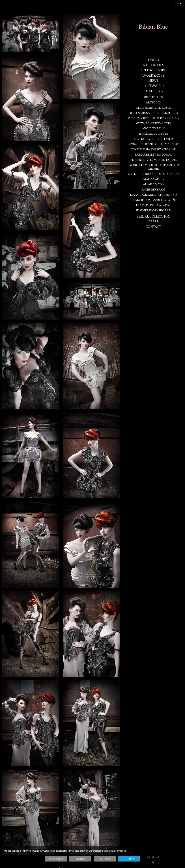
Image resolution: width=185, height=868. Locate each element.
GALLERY (153, 91)
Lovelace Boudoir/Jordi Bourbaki (153, 174)
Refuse (105, 859)
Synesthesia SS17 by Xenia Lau (153, 149)
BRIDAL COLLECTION (153, 217)
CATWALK (153, 86)
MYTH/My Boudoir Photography (153, 118)
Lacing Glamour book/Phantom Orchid (153, 167)
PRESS (153, 222)
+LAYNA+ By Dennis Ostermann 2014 (153, 144)
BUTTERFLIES (153, 65)
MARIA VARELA (153, 179)
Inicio (153, 60)
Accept (129, 859)
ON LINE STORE (153, 70)
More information (56, 859)
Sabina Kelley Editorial (153, 155)
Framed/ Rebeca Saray (153, 205)
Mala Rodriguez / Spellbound (153, 195)
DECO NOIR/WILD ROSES (153, 108)
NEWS (153, 81)
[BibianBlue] (153, 28)
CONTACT (153, 227)
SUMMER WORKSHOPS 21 (153, 210)
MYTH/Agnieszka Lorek (153, 123)
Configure (80, 859)
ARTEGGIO (153, 102)
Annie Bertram (153, 190)
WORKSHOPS (153, 76)
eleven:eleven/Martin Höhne (153, 160)
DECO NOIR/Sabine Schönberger (153, 113)
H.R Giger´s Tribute (153, 134)
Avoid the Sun (153, 128)
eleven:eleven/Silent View (153, 139)
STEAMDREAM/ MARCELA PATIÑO (153, 200)
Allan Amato (153, 184)
